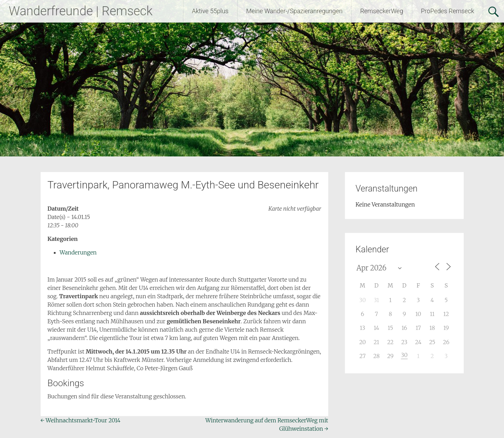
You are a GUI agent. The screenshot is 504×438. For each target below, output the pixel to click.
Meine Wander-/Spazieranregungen (294, 11)
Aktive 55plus (210, 11)
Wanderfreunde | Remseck (81, 11)
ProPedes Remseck (448, 11)
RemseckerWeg (382, 11)
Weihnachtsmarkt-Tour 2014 (81, 420)
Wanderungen (78, 252)
